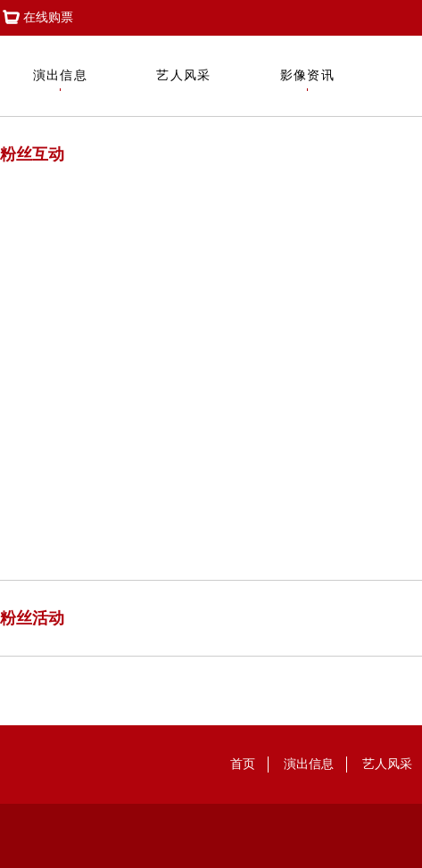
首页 (243, 764)
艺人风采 (184, 80)
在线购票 (37, 18)
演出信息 (61, 80)
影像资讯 (308, 80)
